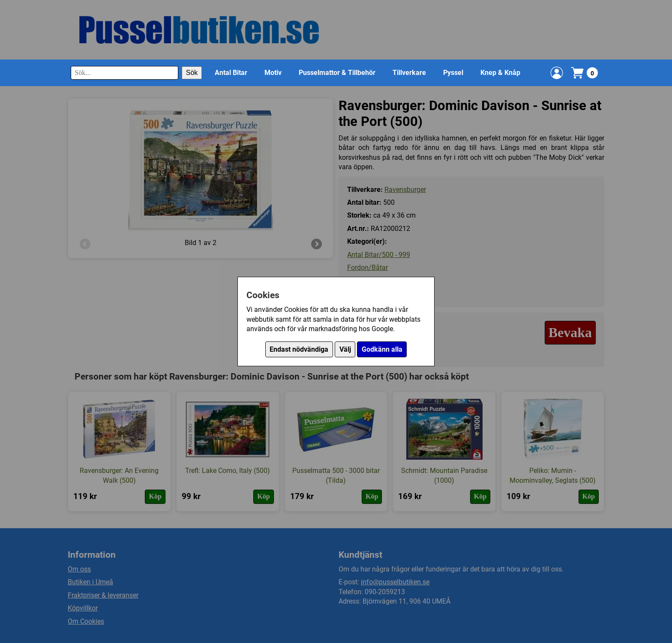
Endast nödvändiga (299, 349)
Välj (345, 349)
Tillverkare (409, 73)
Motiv (273, 73)
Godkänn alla (382, 349)
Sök (192, 73)
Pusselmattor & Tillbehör (337, 73)
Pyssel (453, 73)
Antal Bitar (231, 73)
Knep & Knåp (500, 73)
